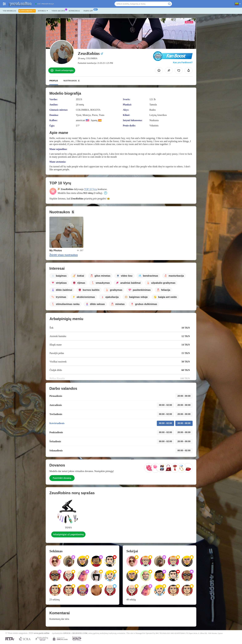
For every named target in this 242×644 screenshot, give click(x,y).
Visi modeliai (9, 11)
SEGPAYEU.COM (80, 633)
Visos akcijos (59, 10)
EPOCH (67, 633)
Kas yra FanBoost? (183, 62)
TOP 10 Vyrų (91, 189)
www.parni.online (42, 633)
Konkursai (74, 11)
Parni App (89, 10)
